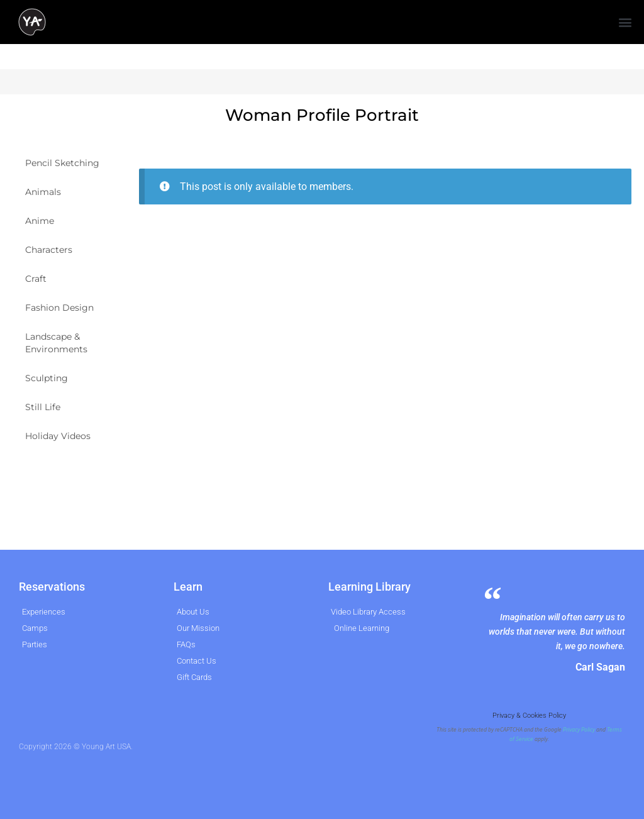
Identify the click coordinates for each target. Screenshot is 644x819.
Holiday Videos (58, 436)
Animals (43, 192)
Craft (36, 279)
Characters (49, 250)
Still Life (43, 407)
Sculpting (47, 378)
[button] (625, 22)
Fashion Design (59, 308)
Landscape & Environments (56, 343)
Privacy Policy (579, 730)
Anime (40, 221)
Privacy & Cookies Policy (529, 716)
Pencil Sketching (62, 163)
